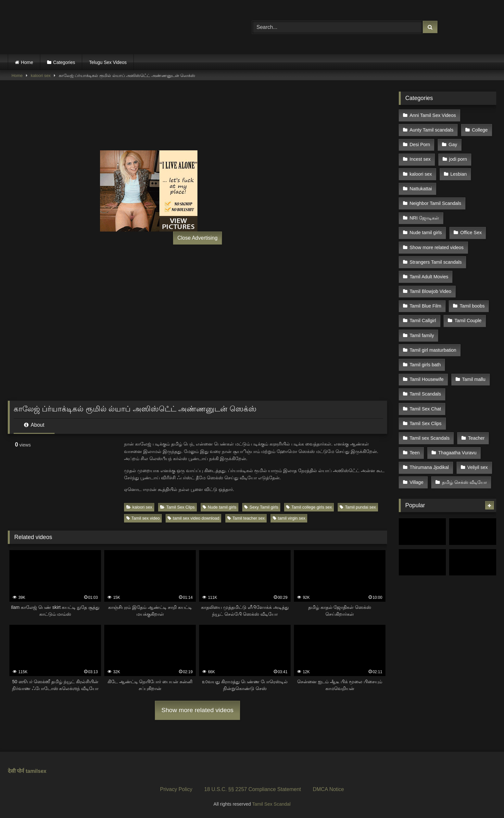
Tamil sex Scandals (429, 417)
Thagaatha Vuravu (457, 431)
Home (27, 62)
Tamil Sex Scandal (271, 804)
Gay (452, 143)
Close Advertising (197, 238)
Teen (415, 431)
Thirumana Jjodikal (429, 445)
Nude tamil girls (220, 507)
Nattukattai (421, 183)
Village (416, 458)
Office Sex (470, 225)
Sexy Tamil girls (261, 507)
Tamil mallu (473, 362)
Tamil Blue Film (425, 294)
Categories (64, 62)
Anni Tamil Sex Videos (433, 115)
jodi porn (457, 156)
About (34, 425)
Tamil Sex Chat (425, 390)
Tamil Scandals (425, 376)
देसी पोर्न (16, 771)
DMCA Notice (328, 789)
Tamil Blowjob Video (430, 280)
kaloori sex (41, 76)
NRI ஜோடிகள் (424, 211)
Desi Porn (420, 143)
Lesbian (458, 170)
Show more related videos (197, 710)
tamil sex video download (193, 518)
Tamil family (422, 321)
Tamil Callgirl (423, 307)
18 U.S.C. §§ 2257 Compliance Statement (253, 789)
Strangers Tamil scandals (436, 252)
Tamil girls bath (425, 348)
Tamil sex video (143, 518)
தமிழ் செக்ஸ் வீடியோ (464, 458)
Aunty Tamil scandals (431, 129)
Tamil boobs (471, 294)
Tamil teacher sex (246, 518)
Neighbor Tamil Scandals (435, 197)
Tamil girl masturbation (433, 335)
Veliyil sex (477, 445)
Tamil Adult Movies (429, 266)
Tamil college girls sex (309, 507)
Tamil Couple (467, 307)
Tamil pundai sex (358, 507)
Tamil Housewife (427, 362)
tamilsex (36, 771)
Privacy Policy (176, 789)
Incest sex (420, 156)
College (479, 129)
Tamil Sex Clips (177, 507)
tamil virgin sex (289, 518)
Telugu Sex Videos (108, 62)
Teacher (476, 417)
